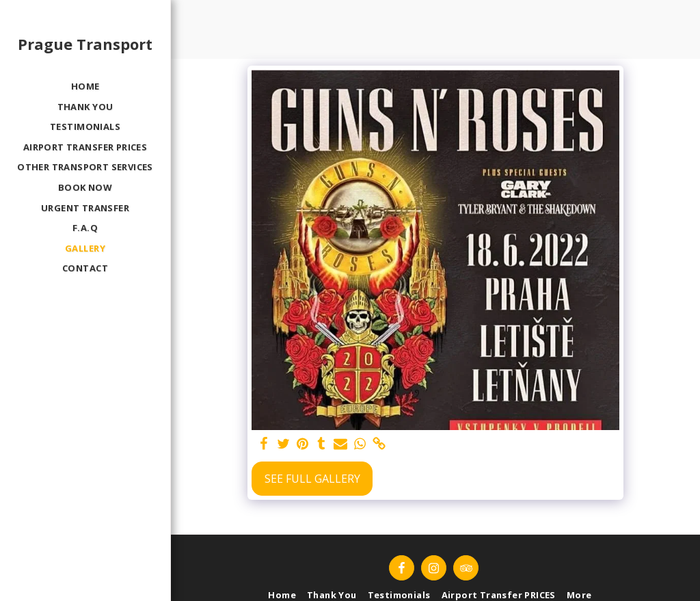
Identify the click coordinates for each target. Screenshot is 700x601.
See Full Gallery (312, 479)
